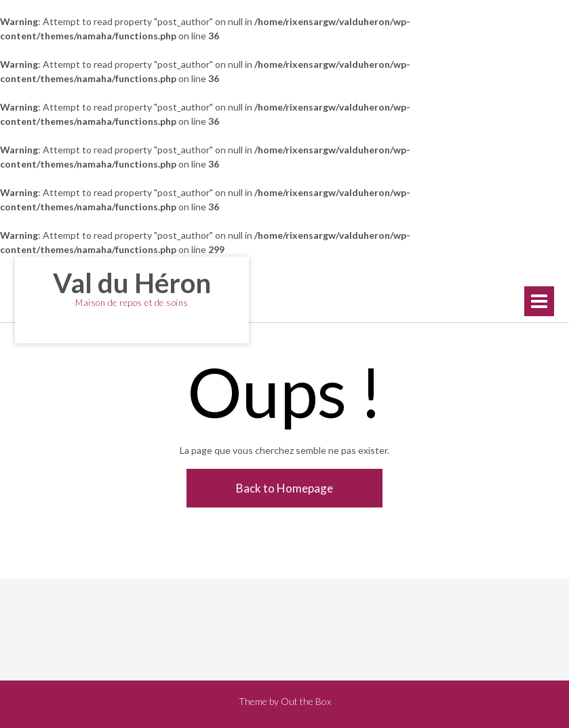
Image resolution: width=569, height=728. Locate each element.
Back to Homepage (284, 488)
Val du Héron (132, 283)
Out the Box (306, 701)
